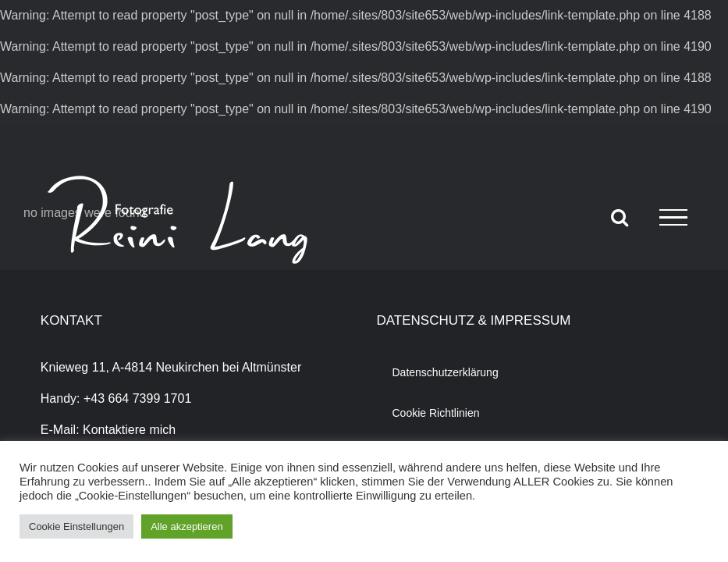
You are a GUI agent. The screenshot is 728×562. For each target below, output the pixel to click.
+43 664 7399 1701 (137, 398)
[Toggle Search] (620, 217)
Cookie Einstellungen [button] (76, 526)
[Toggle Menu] (673, 218)
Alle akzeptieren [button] (187, 526)
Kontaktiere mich (129, 430)
